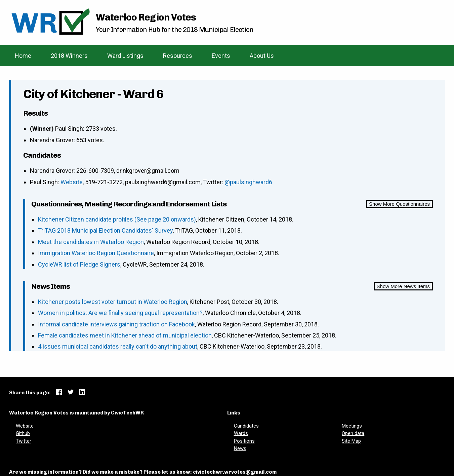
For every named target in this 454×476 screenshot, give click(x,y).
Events (221, 56)
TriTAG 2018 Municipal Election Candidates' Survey (105, 230)
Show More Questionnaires (399, 204)
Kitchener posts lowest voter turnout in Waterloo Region (113, 302)
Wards (241, 433)
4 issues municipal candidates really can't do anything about (118, 346)
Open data (353, 433)
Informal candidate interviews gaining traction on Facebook (116, 324)
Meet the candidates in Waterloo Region (91, 242)
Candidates (246, 426)
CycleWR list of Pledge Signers (79, 264)
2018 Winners (69, 56)
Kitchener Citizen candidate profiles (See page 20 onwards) (117, 219)
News (240, 448)
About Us (262, 56)
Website (72, 182)
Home (23, 56)
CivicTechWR (127, 413)
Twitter (24, 441)
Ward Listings (125, 56)
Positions (244, 441)
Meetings (352, 426)
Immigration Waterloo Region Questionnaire (96, 253)
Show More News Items (403, 286)
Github (23, 433)
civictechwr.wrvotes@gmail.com (235, 472)
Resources (178, 56)
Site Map (351, 441)
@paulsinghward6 (248, 182)
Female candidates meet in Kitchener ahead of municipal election (125, 335)
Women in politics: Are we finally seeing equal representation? (120, 313)
